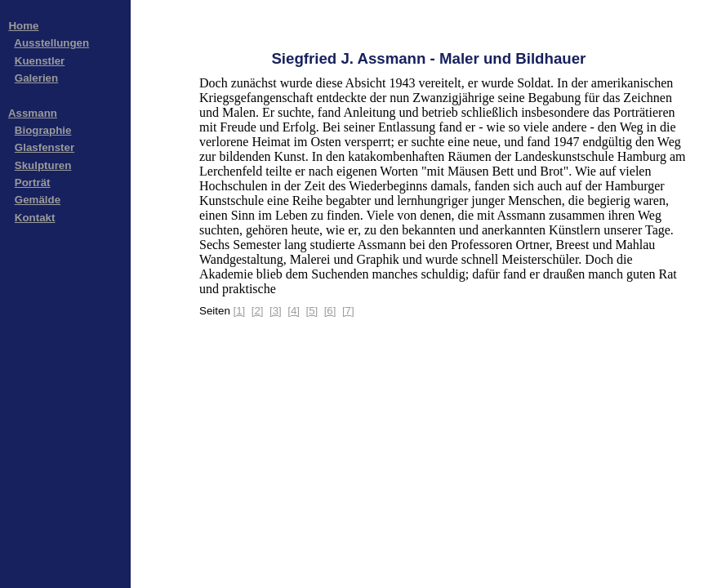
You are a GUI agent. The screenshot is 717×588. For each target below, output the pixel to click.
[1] (240, 311)
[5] (312, 311)
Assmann (33, 113)
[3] (276, 311)
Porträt (33, 183)
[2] (258, 311)
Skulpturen (43, 165)
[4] (294, 311)
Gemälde (38, 200)
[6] (330, 311)
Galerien (36, 78)
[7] (348, 311)
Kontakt (35, 218)
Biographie (43, 130)
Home (23, 26)
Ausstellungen (51, 43)
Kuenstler (40, 61)
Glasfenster (45, 147)
